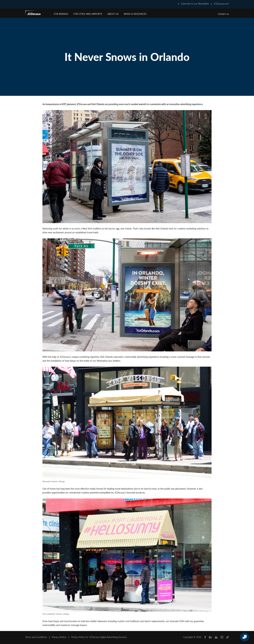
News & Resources (135, 14)
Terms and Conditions (36, 637)
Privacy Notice (59, 637)
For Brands (61, 14)
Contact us (223, 14)
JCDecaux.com (221, 4)
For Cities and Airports (88, 14)
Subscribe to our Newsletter (195, 4)
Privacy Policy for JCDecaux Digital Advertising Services (99, 637)
